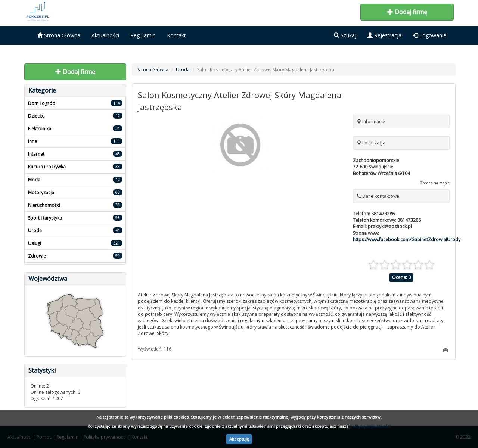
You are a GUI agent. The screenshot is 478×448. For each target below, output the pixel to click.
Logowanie (429, 35)
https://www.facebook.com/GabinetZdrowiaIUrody (407, 239)
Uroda (183, 70)
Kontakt (176, 35)
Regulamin (143, 35)
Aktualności (105, 35)
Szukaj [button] (345, 35)
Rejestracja (384, 35)
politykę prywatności (370, 426)
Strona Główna (59, 35)
